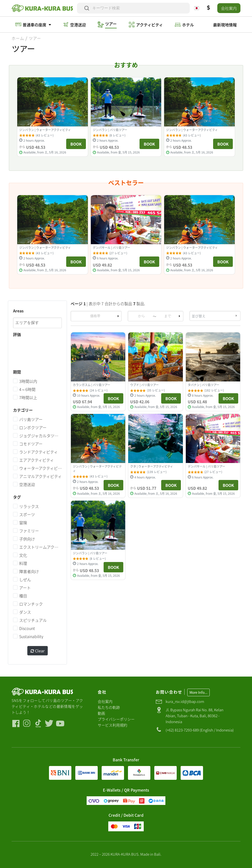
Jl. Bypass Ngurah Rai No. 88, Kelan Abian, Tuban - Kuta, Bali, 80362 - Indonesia (195, 716)
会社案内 (229, 8)
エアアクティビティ (37, 460)
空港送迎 (27, 485)
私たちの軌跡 (109, 707)
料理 (23, 563)
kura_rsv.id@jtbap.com (185, 701)
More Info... (198, 692)
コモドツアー (31, 444)
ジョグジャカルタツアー (40, 436)
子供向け (27, 539)
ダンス (25, 612)
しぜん (25, 580)
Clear (38, 651)
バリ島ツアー (31, 420)
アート (25, 588)
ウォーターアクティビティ (40, 468)
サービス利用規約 (112, 725)
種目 (23, 596)
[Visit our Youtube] (60, 723)
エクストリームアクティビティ (40, 547)
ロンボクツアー (33, 428)
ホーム (18, 38)
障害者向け (29, 572)
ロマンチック (31, 604)
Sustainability (31, 637)
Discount (27, 629)
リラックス (29, 507)
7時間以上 (28, 398)
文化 (23, 555)
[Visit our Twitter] (49, 723)
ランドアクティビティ (39, 452)
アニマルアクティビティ (40, 477)
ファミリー (29, 531)
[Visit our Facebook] (16, 723)
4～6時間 (27, 390)
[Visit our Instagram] (27, 723)
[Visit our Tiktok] (38, 723)
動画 (101, 713)
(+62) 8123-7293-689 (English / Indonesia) (200, 730)
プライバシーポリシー (116, 719)
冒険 (23, 523)
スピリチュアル (33, 620)
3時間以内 (28, 381)
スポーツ (27, 515)
